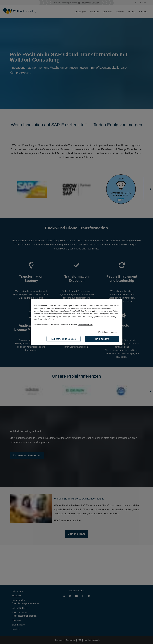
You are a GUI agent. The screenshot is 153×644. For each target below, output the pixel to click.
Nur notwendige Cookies (63, 339)
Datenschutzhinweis (85, 325)
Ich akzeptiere (102, 339)
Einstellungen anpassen (109, 332)
